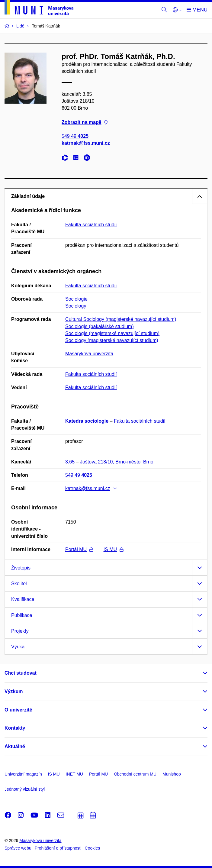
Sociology (76, 306)
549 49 (75, 136)
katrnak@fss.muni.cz (86, 143)
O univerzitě (18, 710)
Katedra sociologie (87, 421)
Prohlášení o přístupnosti (58, 848)
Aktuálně (15, 746)
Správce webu (18, 848)
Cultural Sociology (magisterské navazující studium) (121, 319)
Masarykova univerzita (89, 354)
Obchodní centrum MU (135, 774)
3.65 (70, 462)
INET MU (74, 774)
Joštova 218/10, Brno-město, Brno (117, 462)
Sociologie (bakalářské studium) (100, 326)
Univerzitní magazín (23, 774)
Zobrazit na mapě (85, 122)
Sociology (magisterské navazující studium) (112, 340)
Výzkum (14, 691)
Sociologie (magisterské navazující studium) (112, 333)
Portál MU (79, 549)
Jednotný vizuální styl (25, 789)
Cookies (93, 848)
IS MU (113, 549)
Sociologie (76, 299)
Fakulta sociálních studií (91, 225)
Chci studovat (21, 673)
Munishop (172, 774)
